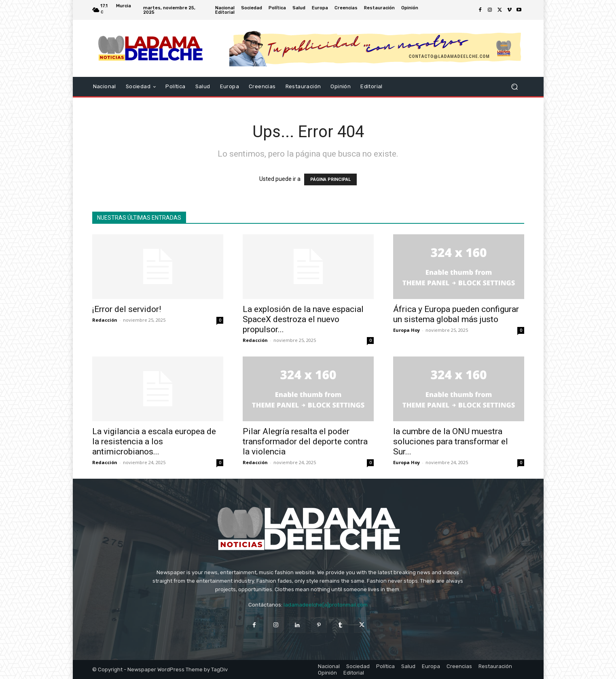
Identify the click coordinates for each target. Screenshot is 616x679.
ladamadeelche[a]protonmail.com (326, 605)
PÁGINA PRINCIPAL (330, 179)
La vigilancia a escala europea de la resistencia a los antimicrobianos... (154, 441)
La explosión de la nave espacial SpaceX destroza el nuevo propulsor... (303, 319)
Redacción (105, 320)
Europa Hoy (406, 330)
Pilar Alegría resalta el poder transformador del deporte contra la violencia (305, 441)
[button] (515, 87)
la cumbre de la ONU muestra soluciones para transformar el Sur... (451, 441)
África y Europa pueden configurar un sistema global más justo (456, 314)
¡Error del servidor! (127, 309)
